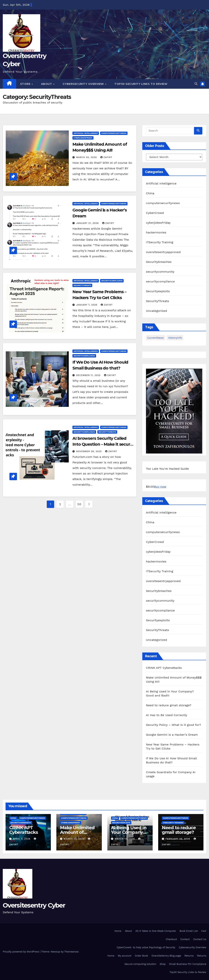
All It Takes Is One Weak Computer (156, 931)
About (47, 84)
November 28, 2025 (89, 451)
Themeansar (71, 952)
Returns (189, 956)
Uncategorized (157, 311)
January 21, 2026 (88, 223)
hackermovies (156, 232)
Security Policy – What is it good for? (173, 725)
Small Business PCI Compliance (188, 964)
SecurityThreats (82, 285)
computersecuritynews (114, 133)
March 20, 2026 (87, 157)
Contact (185, 939)
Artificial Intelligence (86, 133)
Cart (204, 931)
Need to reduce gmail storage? (169, 705)
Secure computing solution (140, 964)
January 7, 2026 (87, 305)
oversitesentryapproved (163, 252)
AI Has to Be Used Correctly (167, 715)
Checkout (171, 939)
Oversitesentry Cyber (34, 905)
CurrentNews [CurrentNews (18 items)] (156, 338)
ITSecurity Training (160, 242)
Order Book (141, 956)
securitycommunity (160, 272)
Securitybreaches (159, 262)
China (150, 193)
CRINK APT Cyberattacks (164, 668)
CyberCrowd (155, 213)
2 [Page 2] (60, 504)
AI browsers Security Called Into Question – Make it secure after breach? (102, 444)
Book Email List (189, 931)
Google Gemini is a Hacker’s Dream (172, 735)
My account (125, 956)
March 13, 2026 (125, 839)
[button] (196, 84)
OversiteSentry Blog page (166, 956)
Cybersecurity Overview (84, 84)
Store (26, 84)
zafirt (106, 157)
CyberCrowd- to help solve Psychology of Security (146, 947)
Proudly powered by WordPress (21, 952)
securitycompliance (112, 281)
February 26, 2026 (178, 839)
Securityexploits (158, 291)
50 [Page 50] (79, 504)
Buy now (160, 487)
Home (118, 931)
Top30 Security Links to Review (141, 84)
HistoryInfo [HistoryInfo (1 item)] (175, 338)
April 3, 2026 (22, 839)
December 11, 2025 (89, 375)
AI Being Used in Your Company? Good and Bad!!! (129, 832)
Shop (163, 964)
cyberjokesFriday (83, 138)
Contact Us (200, 939)
